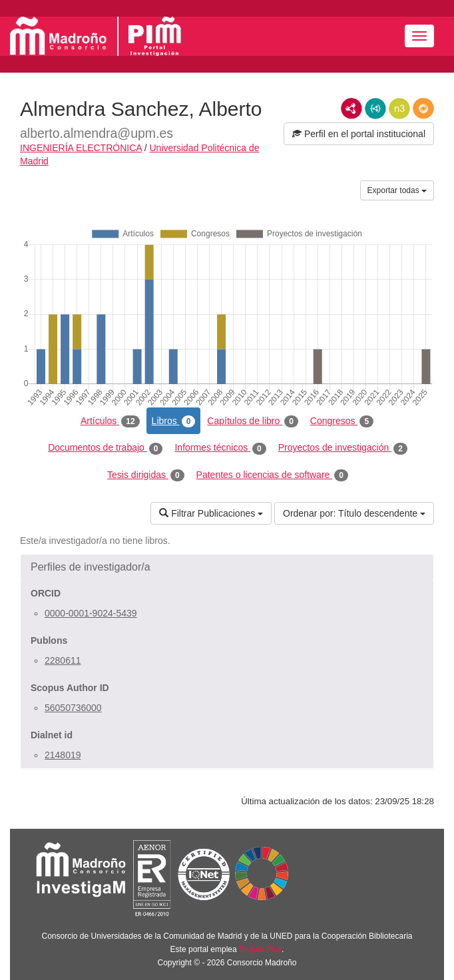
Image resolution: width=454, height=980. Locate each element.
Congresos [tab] (342, 421)
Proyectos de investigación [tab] (343, 448)
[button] (227, 567)
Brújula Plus (260, 949)
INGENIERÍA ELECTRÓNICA (81, 148)
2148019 (63, 755)
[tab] (227, 567)
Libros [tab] (174, 421)
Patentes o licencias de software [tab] (272, 475)
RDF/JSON (423, 109)
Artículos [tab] (110, 421)
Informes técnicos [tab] (220, 448)
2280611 (63, 660)
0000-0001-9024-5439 (91, 613)
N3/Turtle (399, 109)
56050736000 (73, 708)
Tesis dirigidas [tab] (146, 475)
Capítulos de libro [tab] (253, 421)
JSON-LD (375, 109)
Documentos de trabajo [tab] (105, 448)
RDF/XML (351, 109)
